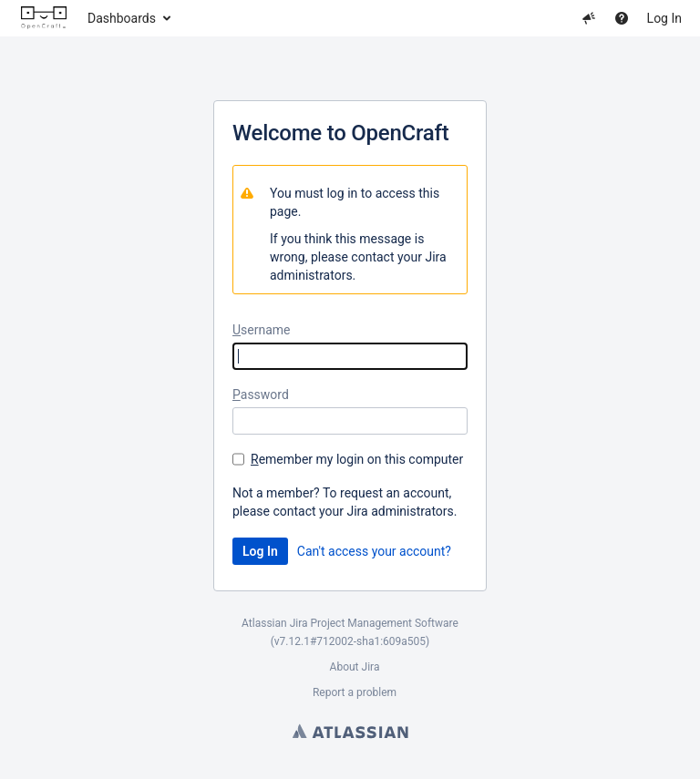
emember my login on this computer (357, 459)
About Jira (355, 667)
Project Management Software (385, 623)
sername (262, 330)
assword (261, 395)
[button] (589, 18)
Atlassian (350, 731)
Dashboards (122, 18)
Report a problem (355, 692)
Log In (664, 18)
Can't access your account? (374, 551)
